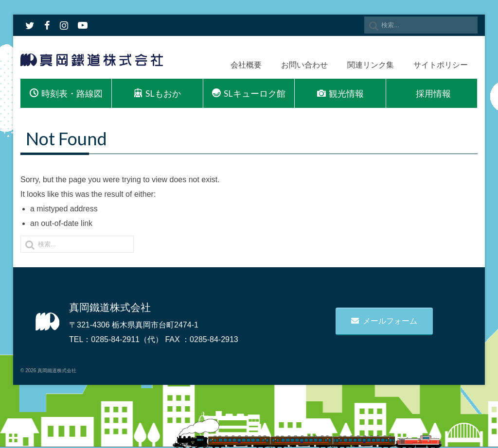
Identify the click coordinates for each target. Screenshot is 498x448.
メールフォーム (384, 321)
